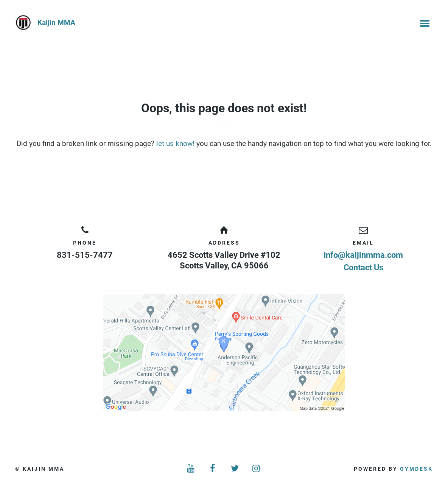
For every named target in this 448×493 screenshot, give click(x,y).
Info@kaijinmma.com (363, 255)
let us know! (175, 143)
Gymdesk (416, 469)
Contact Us (363, 267)
